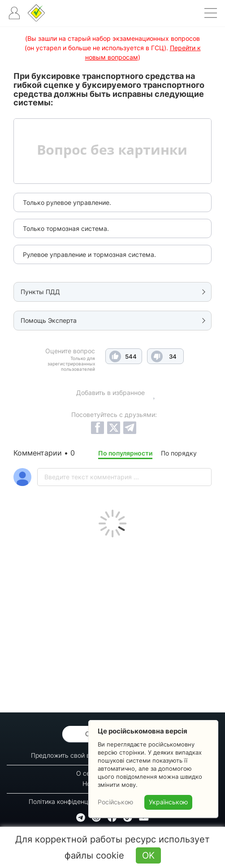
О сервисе (92, 773)
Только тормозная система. (66, 228)
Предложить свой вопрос (69, 755)
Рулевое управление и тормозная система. (89, 254)
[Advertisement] (112, 623)
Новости (95, 783)
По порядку (179, 453)
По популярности (125, 453)
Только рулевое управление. (67, 202)
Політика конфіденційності (68, 801)
